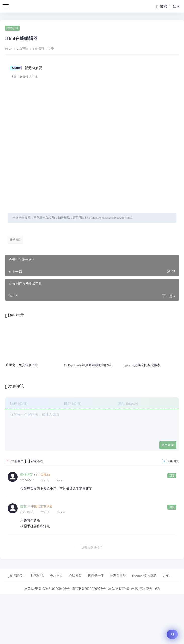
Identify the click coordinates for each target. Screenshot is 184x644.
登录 (175, 7)
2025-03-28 (27, 512)
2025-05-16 (27, 480)
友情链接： (17, 576)
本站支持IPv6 (118, 589)
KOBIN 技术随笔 (144, 576)
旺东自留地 (118, 576)
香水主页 (56, 576)
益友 (23, 506)
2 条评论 (22, 49)
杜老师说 (37, 576)
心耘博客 (75, 576)
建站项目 (12, 28)
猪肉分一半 (96, 576)
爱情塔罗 (27, 475)
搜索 (162, 7)
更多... (167, 576)
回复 (172, 476)
